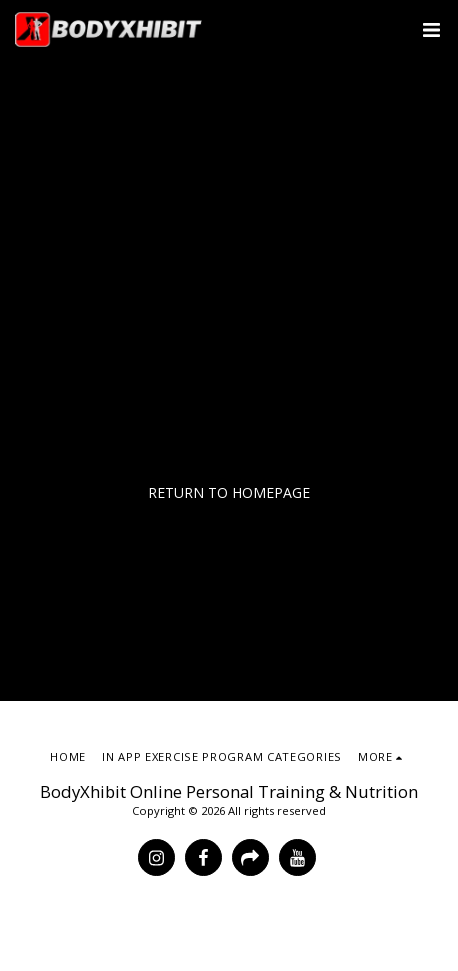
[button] (431, 30)
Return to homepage (229, 492)
